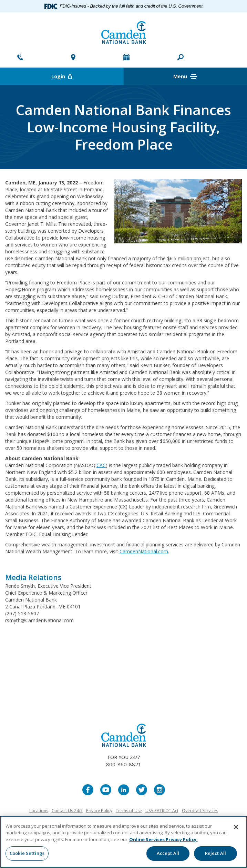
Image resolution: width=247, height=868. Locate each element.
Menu (185, 77)
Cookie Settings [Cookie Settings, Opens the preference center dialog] (27, 853)
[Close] (236, 827)
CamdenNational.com (144, 551)
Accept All (168, 853)
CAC (101, 465)
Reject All (215, 853)
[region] (123, 842)
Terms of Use (129, 811)
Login (87, 76)
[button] (181, 58)
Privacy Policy (99, 811)
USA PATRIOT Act (162, 811)
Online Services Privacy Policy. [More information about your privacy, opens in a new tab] (163, 839)
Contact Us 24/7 (67, 811)
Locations (39, 811)
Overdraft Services (200, 811)
